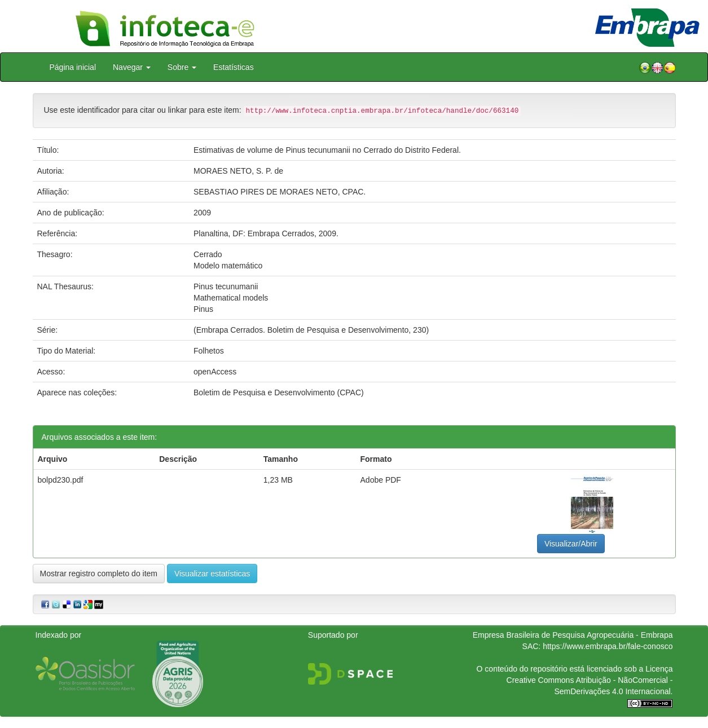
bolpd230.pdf (61, 480)
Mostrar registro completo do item (99, 573)
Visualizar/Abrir (571, 544)
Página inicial (73, 67)
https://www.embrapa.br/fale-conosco (608, 646)
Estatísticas (234, 67)
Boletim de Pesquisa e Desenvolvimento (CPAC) (279, 392)
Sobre (182, 67)
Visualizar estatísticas (212, 573)
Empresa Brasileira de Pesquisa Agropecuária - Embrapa (573, 635)
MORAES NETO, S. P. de (238, 171)
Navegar (132, 67)
